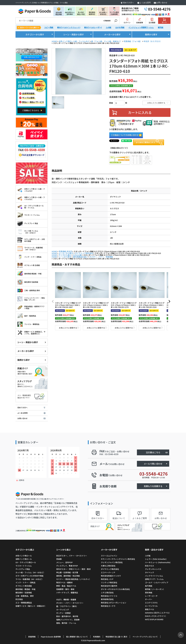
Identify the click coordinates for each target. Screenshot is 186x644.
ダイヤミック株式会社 (84, 253)
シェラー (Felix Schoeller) (156, 559)
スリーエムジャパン (109, 556)
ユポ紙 (109, 27)
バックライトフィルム (154, 576)
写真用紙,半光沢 (65, 251)
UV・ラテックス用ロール (26, 562)
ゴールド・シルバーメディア (157, 582)
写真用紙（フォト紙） (133, 41)
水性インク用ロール (24, 556)
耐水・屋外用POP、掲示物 (67, 616)
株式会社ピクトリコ (109, 596)
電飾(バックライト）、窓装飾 (68, 620)
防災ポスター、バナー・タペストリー (72, 556)
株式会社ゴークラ (108, 606)
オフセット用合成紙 (24, 586)
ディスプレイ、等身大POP (67, 566)
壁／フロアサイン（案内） (67, 606)
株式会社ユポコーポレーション (114, 603)
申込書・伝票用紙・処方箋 (67, 572)
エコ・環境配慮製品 (24, 603)
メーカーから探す (66, 253)
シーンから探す (65, 257)
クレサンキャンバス (153, 569)
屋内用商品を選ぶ (80, 257)
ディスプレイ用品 (23, 569)
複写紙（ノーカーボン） (155, 589)
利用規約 (97, 637)
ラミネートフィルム (24, 566)
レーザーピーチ (151, 596)
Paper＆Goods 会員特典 (51, 637)
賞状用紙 (149, 593)
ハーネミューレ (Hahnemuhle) (158, 562)
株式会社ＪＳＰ (107, 579)
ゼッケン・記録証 (63, 613)
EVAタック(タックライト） (156, 616)
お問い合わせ (162, 3)
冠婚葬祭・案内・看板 (65, 589)
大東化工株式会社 (108, 566)
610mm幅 (77, 255)
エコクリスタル (151, 603)
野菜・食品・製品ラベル (66, 586)
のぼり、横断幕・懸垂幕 (66, 600)
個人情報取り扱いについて (77, 637)
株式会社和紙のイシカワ (111, 576)
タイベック (149, 572)
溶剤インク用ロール (24, 559)
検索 (116, 21)
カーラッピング (63, 610)
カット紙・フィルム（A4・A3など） (30, 572)
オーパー (149, 599)
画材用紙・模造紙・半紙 (25, 589)
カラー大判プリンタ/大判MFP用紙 (29, 576)
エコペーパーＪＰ (108, 572)
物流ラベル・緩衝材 (64, 582)
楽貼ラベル (149, 609)
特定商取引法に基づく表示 (116, 637)
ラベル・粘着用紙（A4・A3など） (29, 579)
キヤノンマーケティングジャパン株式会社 (118, 559)
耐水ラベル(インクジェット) (69, 27)
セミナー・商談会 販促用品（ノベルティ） (73, 579)
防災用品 (19, 599)
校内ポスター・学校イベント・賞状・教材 (73, 569)
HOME (54, 41)
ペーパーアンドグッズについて (145, 637)
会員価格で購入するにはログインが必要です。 (131, 97)
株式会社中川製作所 (109, 586)
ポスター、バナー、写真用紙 (101, 257)
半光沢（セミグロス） (153, 41)
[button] (53, 301)
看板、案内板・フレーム (66, 623)
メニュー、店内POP (64, 562)
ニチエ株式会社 (107, 593)
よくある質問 (145, 3)
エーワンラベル (151, 606)
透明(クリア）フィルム (154, 579)
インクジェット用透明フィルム (141, 27)
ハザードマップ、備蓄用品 (67, 593)
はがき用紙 (120, 27)
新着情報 (32, 637)
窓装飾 (59, 559)
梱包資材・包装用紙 (24, 593)
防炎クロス (149, 566)
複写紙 (161, 27)
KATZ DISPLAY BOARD (154, 619)
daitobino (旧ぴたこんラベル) (157, 613)
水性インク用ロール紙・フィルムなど (74, 41)
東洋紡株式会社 (107, 599)
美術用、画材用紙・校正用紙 (68, 576)
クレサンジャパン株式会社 (112, 562)
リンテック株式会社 (109, 582)
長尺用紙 (149, 586)
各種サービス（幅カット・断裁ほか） (31, 606)
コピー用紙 (49, 27)
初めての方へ (129, 3)
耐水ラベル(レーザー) (93, 27)
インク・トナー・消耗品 (25, 582)
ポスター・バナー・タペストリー (70, 603)
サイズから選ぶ (65, 255)
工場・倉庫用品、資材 (25, 596)
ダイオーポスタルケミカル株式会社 (115, 589)
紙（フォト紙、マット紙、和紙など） (107, 41)
